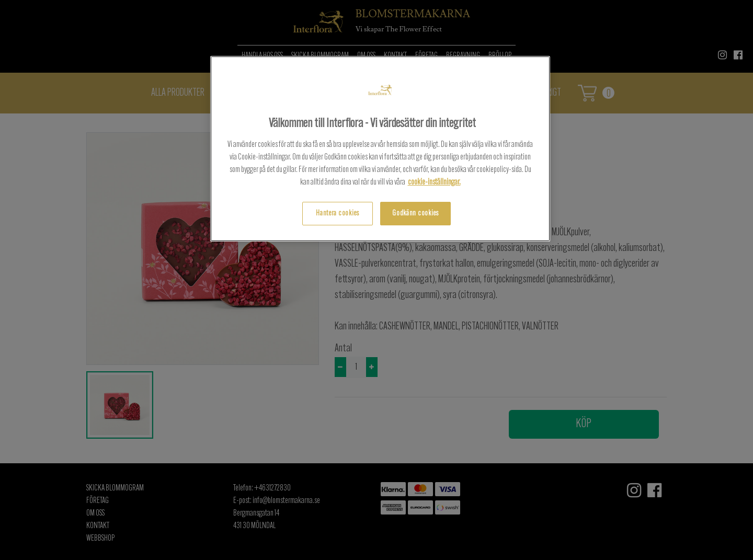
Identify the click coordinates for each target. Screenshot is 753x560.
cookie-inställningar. (434, 182)
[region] (380, 149)
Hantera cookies (338, 214)
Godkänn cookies (415, 214)
